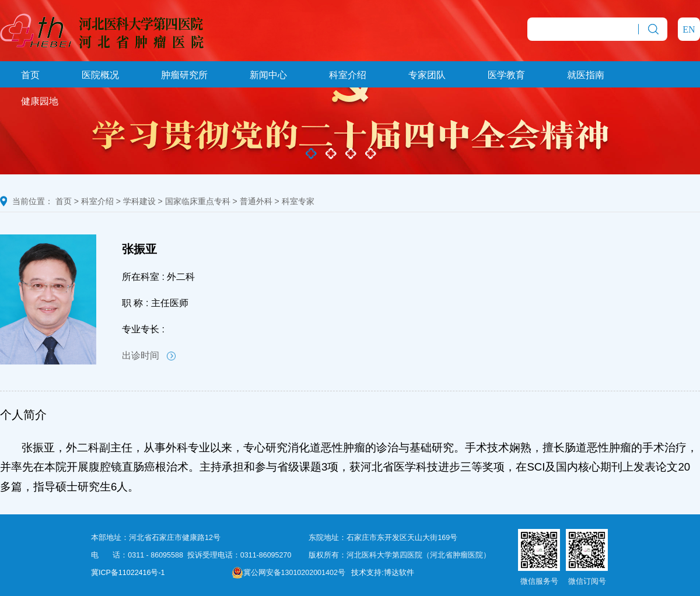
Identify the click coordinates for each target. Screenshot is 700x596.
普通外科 (256, 201)
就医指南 (586, 75)
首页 (30, 75)
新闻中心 (268, 75)
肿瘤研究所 (184, 75)
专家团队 (427, 75)
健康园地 (40, 101)
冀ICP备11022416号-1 (128, 573)
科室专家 (298, 201)
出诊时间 (149, 355)
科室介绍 (348, 75)
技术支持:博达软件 (382, 573)
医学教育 (506, 75)
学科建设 (139, 201)
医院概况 (100, 75)
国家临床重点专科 (198, 201)
